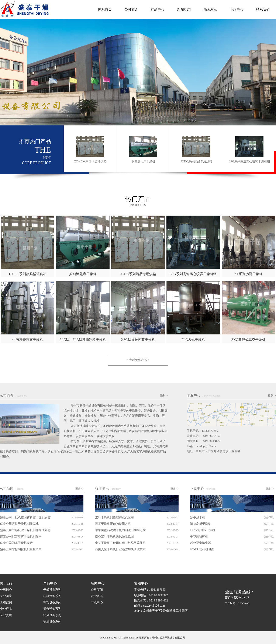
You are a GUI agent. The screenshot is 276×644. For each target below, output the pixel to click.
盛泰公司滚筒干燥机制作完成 (19, 524)
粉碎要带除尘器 (201, 543)
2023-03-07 (173, 517)
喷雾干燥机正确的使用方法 (113, 524)
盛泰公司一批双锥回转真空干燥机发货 (25, 517)
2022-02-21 (173, 537)
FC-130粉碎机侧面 (202, 549)
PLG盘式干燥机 (193, 340)
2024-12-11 (77, 549)
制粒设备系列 (52, 602)
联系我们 (263, 9)
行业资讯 (108, 488)
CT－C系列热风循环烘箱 (27, 274)
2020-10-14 (173, 549)
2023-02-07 (173, 524)
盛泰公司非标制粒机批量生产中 (21, 549)
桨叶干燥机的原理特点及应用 (114, 517)
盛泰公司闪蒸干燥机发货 (16, 543)
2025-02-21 (77, 543)
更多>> (164, 395)
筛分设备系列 (52, 615)
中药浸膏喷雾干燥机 (28, 340)
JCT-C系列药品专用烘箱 (138, 274)
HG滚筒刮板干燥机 (203, 530)
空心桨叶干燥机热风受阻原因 (114, 537)
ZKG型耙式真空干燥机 (248, 340)
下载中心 (237, 9)
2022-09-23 (173, 530)
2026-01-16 (77, 517)
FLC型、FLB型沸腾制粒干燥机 (83, 340)
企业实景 (6, 596)
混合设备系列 (52, 609)
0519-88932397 (240, 597)
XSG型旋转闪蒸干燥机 (138, 340)
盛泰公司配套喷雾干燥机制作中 (21, 537)
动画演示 (210, 9)
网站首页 (105, 9)
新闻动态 (184, 9)
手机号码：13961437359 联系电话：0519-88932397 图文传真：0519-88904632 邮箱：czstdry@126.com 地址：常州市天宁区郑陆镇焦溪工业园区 (214, 441)
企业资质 (6, 615)
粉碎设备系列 (52, 596)
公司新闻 (11, 488)
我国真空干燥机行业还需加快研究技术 (120, 549)
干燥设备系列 (52, 590)
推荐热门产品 (35, 152)
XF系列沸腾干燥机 (248, 274)
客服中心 (203, 395)
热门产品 (138, 201)
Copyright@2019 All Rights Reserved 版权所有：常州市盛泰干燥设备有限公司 (142, 638)
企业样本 (6, 609)
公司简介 (131, 9)
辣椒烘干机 (198, 517)
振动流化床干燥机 (83, 274)
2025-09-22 (77, 530)
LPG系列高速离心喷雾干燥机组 (193, 274)
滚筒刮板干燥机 (201, 524)
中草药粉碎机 (199, 537)
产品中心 (158, 9)
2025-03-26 (77, 537)
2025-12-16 (77, 524)
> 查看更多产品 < (138, 360)
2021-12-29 (173, 543)
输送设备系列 (52, 622)
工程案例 (6, 602)
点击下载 (269, 517)
